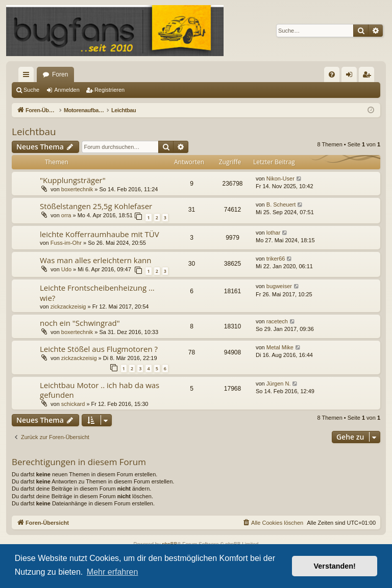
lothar (274, 233)
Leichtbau (34, 132)
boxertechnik (77, 189)
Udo (66, 269)
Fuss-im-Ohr (66, 243)
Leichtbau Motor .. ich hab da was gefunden (100, 390)
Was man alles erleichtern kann (95, 260)
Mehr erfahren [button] (113, 572)
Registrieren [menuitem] (369, 76)
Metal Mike (280, 347)
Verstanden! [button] (335, 566)
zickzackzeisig (68, 306)
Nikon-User (280, 178)
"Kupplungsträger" (73, 180)
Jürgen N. (279, 384)
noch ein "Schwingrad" (80, 323)
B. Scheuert (281, 204)
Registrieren (109, 90)
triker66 (276, 259)
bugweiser (279, 286)
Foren (60, 74)
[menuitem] (332, 74)
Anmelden (67, 90)
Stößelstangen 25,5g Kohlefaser (96, 206)
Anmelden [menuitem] (351, 76)
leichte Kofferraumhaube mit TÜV (100, 234)
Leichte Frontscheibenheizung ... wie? (97, 292)
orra (66, 215)
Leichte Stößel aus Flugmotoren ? (99, 349)
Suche (31, 90)
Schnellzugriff (28, 76)
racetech (277, 321)
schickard (73, 404)
